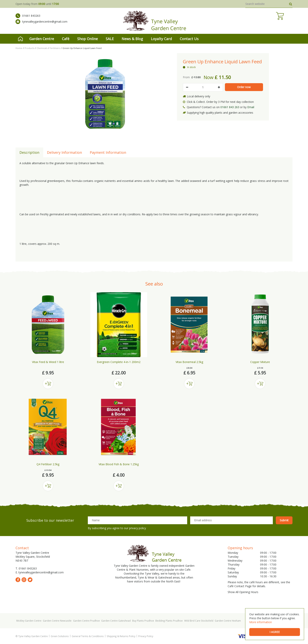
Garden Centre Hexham (228, 621)
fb (18, 580)
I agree (275, 632)
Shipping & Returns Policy (121, 636)
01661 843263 (28, 19)
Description (29, 152)
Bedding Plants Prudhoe (169, 621)
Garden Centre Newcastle (57, 621)
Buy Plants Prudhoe (143, 621)
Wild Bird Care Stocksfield (199, 621)
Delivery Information (64, 152)
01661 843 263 (230, 107)
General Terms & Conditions (88, 636)
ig (24, 580)
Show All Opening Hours (243, 592)
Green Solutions (60, 636)
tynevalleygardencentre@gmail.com (41, 25)
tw (30, 580)
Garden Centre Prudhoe (86, 621)
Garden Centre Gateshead (116, 621)
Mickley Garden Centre (29, 621)
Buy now (48, 384)
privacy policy (137, 528)
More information (261, 622)
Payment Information (108, 152)
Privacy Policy (146, 636)
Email (251, 107)
